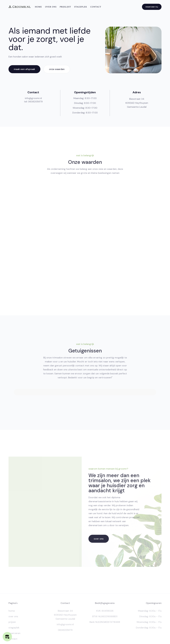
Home (38, 7)
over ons (51, 7)
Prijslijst (65, 7)
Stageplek (81, 7)
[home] (20, 7)
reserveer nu (152, 7)
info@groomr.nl (33, 98)
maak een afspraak (24, 69)
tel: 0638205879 (33, 102)
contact (96, 7)
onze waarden (57, 69)
